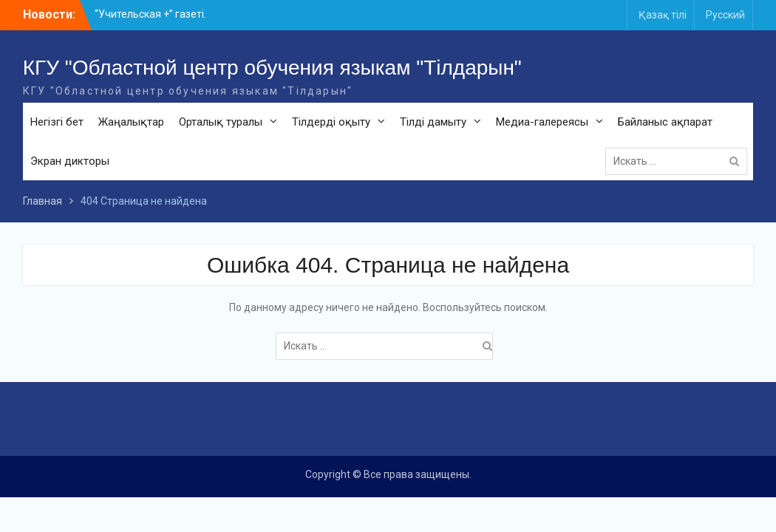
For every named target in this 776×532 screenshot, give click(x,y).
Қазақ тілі (663, 15)
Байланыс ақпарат (665, 122)
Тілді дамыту (433, 122)
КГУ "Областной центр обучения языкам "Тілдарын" (272, 68)
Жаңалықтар (131, 122)
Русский (725, 15)
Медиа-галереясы (542, 122)
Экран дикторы (70, 161)
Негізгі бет (57, 122)
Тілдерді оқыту (331, 122)
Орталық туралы (221, 122)
